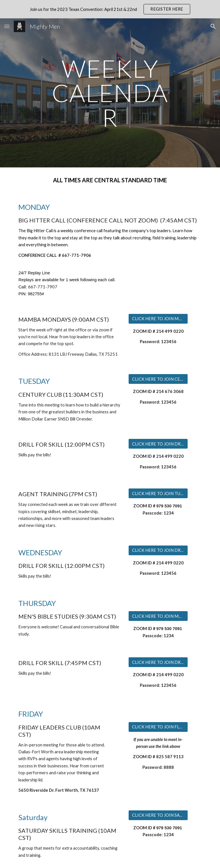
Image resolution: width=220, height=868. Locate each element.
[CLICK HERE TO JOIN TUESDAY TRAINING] (158, 493)
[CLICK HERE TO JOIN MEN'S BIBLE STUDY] (158, 616)
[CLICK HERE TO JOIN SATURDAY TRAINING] (158, 815)
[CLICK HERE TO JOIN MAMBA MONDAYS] (158, 318)
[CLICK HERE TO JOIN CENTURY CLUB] (158, 379)
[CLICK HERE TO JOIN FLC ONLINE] (158, 727)
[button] (7, 26)
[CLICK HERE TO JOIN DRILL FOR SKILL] (158, 444)
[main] (110, 93)
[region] (110, 9)
